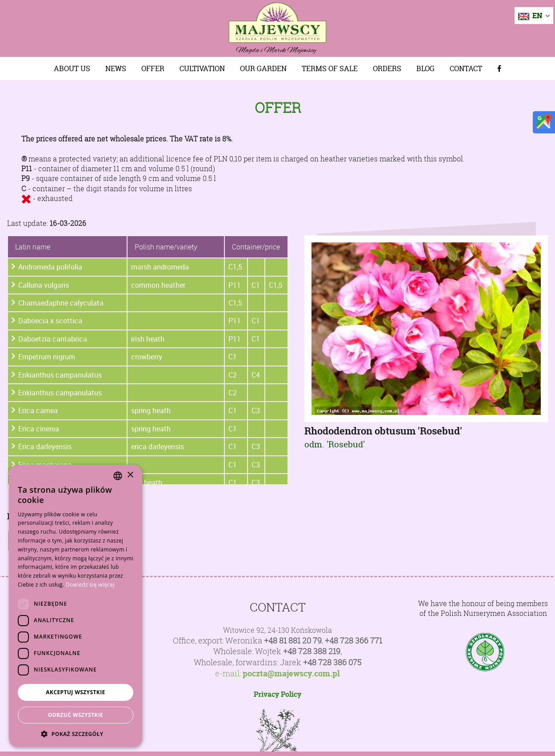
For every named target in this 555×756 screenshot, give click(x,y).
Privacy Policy (277, 694)
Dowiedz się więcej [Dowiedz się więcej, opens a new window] (90, 585)
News (116, 68)
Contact (466, 68)
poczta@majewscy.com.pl (291, 674)
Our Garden (263, 68)
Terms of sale (330, 68)
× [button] (130, 475)
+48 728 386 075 (332, 662)
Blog (425, 68)
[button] (76, 734)
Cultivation (202, 68)
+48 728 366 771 (353, 641)
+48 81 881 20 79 (293, 641)
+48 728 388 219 (312, 651)
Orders (387, 68)
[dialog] (76, 606)
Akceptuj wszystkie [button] (75, 692)
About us (72, 68)
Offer (153, 68)
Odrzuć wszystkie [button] (76, 715)
